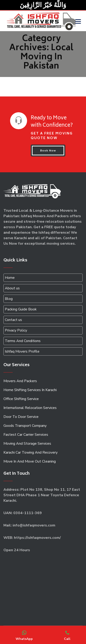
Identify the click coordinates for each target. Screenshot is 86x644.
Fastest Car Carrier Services (26, 435)
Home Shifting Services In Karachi (30, 390)
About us (12, 288)
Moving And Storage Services (27, 444)
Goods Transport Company (25, 426)
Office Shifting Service (21, 399)
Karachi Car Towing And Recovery (31, 452)
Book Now (48, 151)
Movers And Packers (20, 381)
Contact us (13, 320)
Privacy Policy (16, 330)
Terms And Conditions (23, 341)
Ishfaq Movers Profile (22, 351)
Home (10, 278)
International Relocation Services (30, 408)
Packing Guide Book (21, 309)
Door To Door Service (21, 417)
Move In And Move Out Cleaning (30, 461)
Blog (9, 299)
